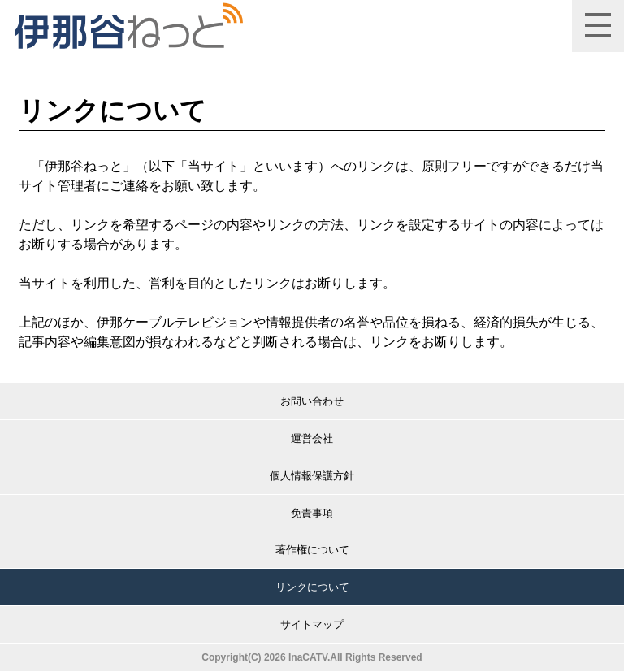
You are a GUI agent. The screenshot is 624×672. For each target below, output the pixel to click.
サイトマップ (312, 624)
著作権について (312, 550)
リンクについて (312, 587)
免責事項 (312, 513)
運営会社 (312, 438)
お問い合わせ (312, 401)
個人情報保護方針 (312, 476)
